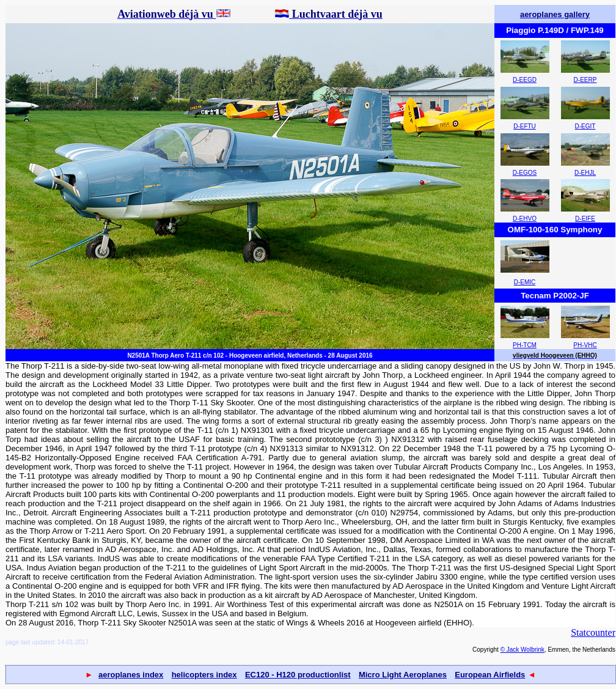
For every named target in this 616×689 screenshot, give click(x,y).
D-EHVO (525, 219)
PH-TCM (525, 345)
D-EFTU (525, 126)
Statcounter (593, 632)
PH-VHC (585, 345)
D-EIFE (585, 219)
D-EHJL (585, 173)
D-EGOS (525, 173)
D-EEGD (525, 80)
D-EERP (585, 80)
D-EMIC (525, 282)
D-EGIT (585, 126)
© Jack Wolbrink (522, 650)
